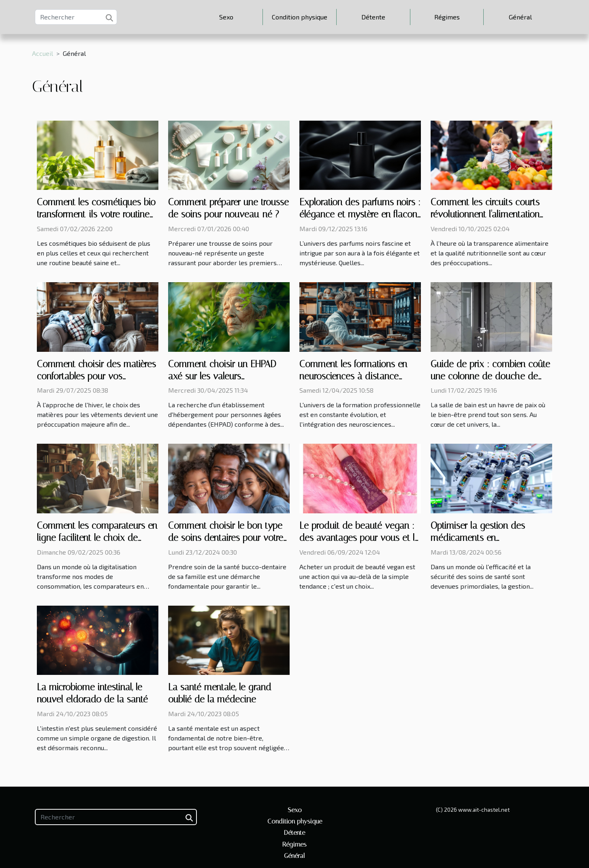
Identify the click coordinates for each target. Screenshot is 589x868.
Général (520, 17)
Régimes (447, 17)
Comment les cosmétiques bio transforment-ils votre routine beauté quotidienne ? (96, 214)
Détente (373, 17)
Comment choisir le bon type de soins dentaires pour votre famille (226, 538)
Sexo (226, 17)
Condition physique (300, 17)
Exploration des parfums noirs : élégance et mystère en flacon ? (360, 214)
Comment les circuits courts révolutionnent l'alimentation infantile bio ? (485, 214)
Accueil (43, 53)
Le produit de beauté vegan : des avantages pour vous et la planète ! (360, 538)
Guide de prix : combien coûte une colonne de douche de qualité (490, 376)
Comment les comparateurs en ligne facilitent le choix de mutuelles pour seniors (97, 538)
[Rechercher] (76, 17)
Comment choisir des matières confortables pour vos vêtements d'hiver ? (96, 376)
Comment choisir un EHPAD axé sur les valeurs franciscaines (222, 376)
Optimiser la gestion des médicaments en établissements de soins (478, 538)
